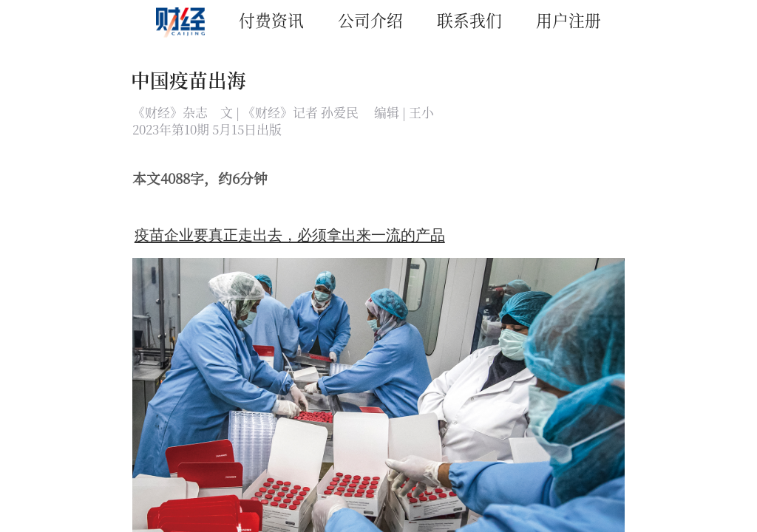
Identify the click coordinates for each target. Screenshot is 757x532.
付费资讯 (271, 20)
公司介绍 (370, 20)
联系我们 (469, 20)
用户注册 (568, 20)
